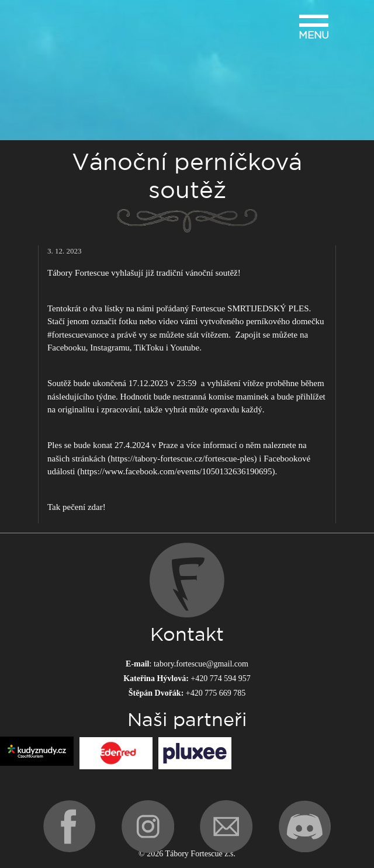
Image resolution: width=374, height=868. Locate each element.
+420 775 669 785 (216, 693)
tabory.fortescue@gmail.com (201, 664)
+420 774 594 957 (220, 678)
